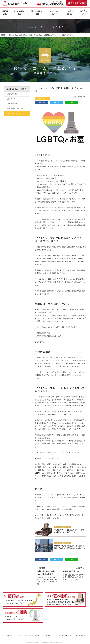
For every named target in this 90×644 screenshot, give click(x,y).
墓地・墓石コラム (42, 99)
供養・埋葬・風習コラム (16, 109)
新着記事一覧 (12, 94)
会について (49, 636)
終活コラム (11, 99)
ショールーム (8, 636)
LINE (71, 103)
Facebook (41, 103)
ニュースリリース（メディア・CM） (29, 636)
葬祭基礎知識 (12, 104)
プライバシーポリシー (64, 636)
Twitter (56, 103)
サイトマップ (80, 636)
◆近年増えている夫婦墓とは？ (47, 458)
